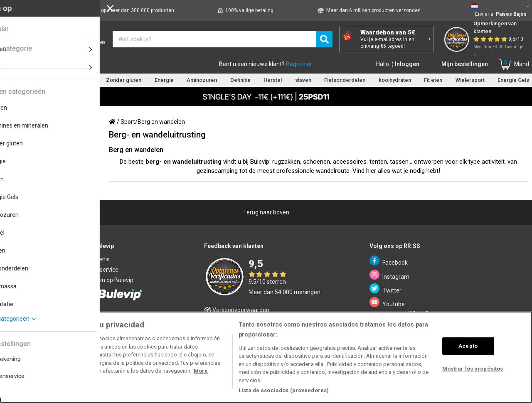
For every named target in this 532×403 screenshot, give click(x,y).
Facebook (389, 261)
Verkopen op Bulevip (107, 280)
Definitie (240, 80)
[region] (266, 357)
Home (14, 64)
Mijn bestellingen (465, 64)
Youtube (387, 302)
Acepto (468, 346)
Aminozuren (202, 80)
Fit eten (433, 80)
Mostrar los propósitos (473, 369)
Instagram (389, 275)
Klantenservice (76, 64)
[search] (324, 39)
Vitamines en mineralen (64, 80)
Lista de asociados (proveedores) (284, 390)
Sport (128, 122)
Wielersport (470, 80)
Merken (38, 64)
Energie (164, 80)
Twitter (385, 289)
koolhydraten (395, 80)
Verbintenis (95, 259)
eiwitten (13, 80)
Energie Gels (513, 80)
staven (303, 80)
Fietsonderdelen (345, 80)
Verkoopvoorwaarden (237, 310)
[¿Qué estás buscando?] (214, 39)
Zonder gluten (124, 80)
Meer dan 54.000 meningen (284, 292)
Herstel (273, 80)
